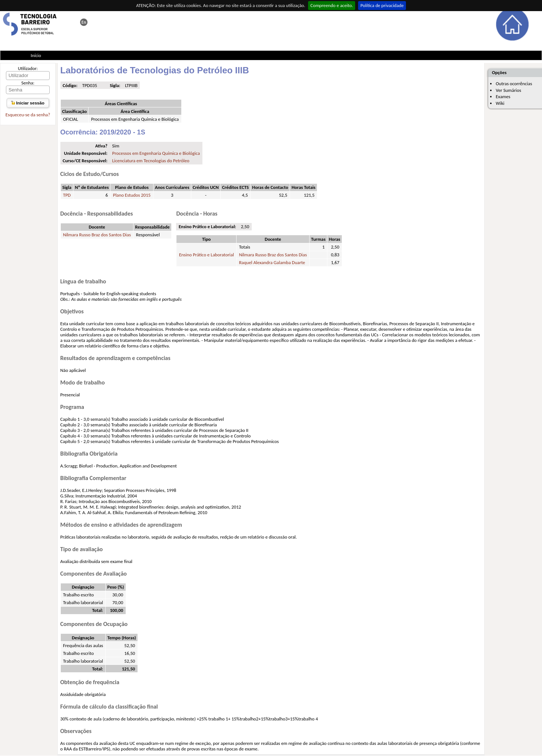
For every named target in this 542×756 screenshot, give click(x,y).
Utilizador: (28, 68)
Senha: (28, 83)
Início (36, 55)
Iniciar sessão (28, 103)
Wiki (500, 103)
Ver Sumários (508, 90)
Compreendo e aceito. (332, 5)
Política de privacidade (382, 5)
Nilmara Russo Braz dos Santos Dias (97, 235)
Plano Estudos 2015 (132, 195)
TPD (67, 195)
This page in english (84, 22)
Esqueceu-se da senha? (28, 115)
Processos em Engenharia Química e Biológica (156, 153)
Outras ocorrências (514, 84)
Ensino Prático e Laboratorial (206, 255)
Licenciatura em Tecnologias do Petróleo (151, 161)
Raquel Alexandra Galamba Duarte (272, 262)
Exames (503, 96)
